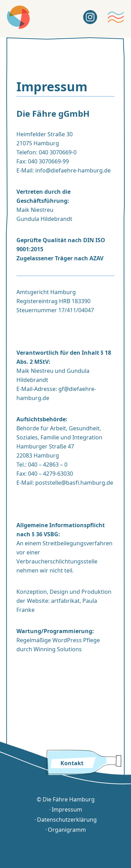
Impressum (67, 810)
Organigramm (67, 830)
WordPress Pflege (76, 640)
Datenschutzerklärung (67, 820)
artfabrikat (65, 601)
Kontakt (72, 763)
